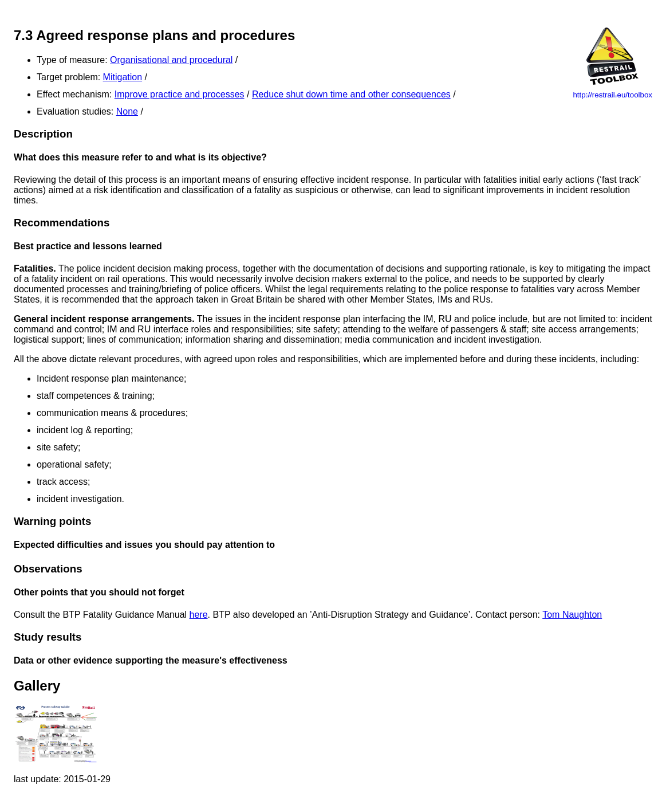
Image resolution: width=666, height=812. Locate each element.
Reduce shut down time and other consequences (351, 94)
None (127, 111)
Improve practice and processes (180, 94)
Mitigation (123, 77)
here (199, 615)
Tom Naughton (572, 615)
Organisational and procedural (171, 60)
